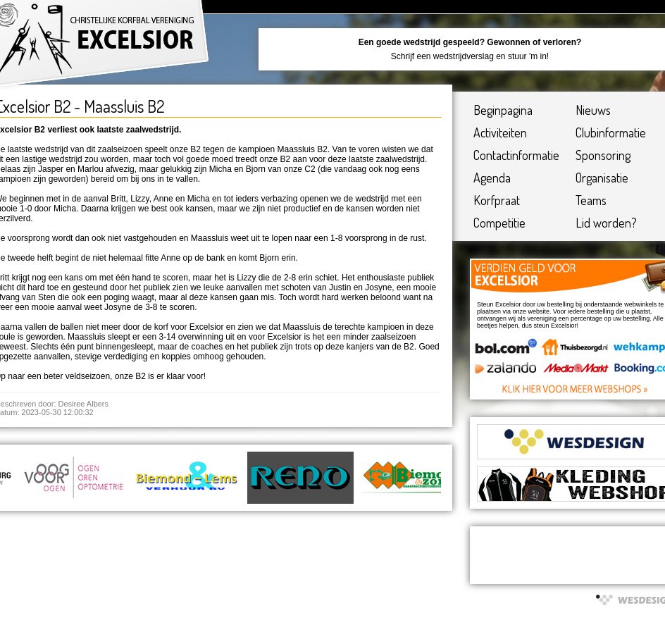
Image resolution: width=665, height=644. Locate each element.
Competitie (499, 223)
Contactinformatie (516, 155)
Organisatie (602, 178)
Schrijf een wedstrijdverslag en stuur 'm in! (470, 56)
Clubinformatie (611, 132)
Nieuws (593, 110)
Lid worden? (606, 223)
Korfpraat (497, 200)
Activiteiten (500, 132)
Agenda (492, 178)
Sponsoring (603, 155)
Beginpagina (503, 110)
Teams (591, 200)
